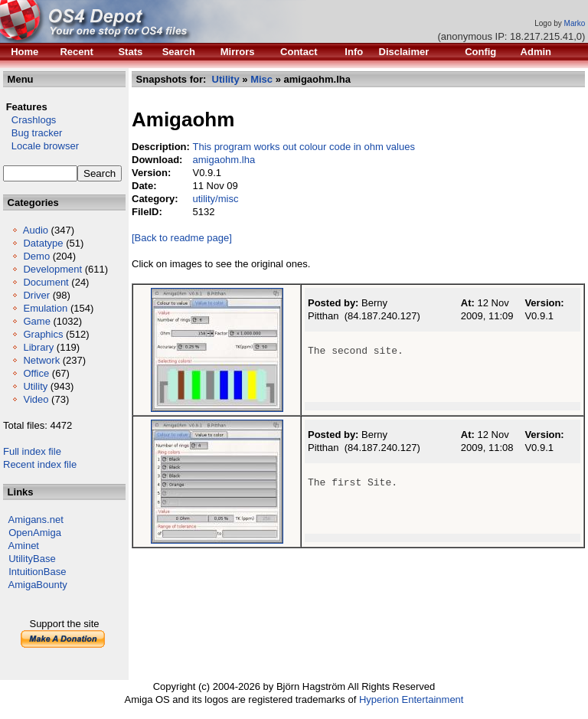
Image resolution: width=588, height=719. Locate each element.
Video (36, 399)
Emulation (45, 308)
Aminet (24, 546)
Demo (36, 256)
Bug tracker (33, 133)
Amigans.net (36, 520)
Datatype (43, 243)
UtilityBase (32, 559)
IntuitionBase (37, 572)
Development (52, 269)
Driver (36, 295)
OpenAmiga (35, 533)
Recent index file (40, 464)
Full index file (32, 451)
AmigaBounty (38, 585)
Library (38, 347)
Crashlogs (29, 120)
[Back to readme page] (182, 238)
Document (46, 282)
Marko (575, 23)
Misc (261, 79)
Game (36, 321)
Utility (35, 386)
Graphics (43, 334)
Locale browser (41, 146)
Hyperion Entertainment (412, 699)
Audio (36, 230)
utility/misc (215, 199)
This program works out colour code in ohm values (303, 147)
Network (41, 360)
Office (36, 373)
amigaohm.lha (224, 160)
